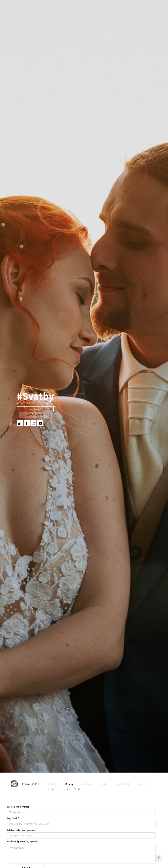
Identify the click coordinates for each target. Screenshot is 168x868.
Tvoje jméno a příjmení (18, 807)
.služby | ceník (144, 784)
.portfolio (52, 784)
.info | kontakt (122, 784)
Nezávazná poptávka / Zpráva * (22, 842)
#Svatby (69, 784)
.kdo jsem (52, 789)
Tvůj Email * (13, 818)
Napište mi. (35, 410)
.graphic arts (87, 784)
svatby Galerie (34, 415)
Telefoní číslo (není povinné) (21, 830)
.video (104, 784)
